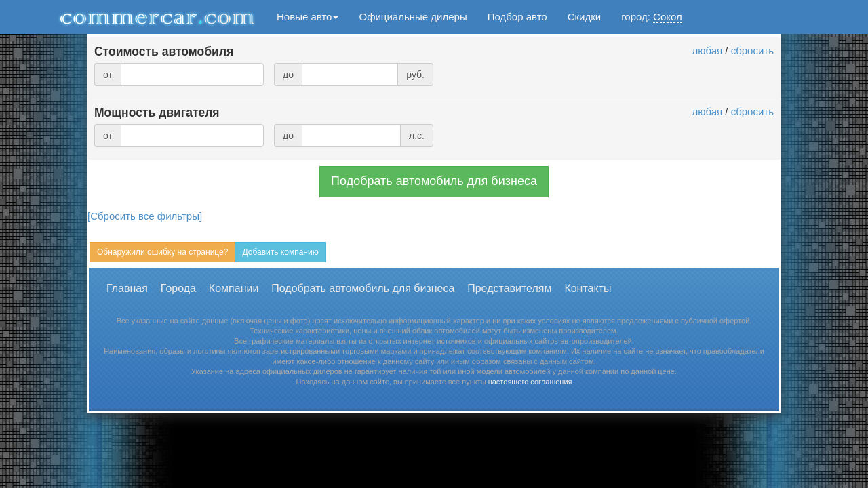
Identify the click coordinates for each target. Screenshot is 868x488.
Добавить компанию (280, 252)
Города (178, 288)
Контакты (588, 288)
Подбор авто (517, 17)
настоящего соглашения (530, 382)
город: (652, 17)
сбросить (752, 50)
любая (707, 50)
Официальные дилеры (413, 17)
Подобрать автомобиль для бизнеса (434, 181)
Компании (234, 288)
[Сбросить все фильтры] (145, 216)
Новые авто (308, 17)
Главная (127, 288)
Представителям (509, 288)
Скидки (584, 17)
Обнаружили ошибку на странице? (162, 252)
